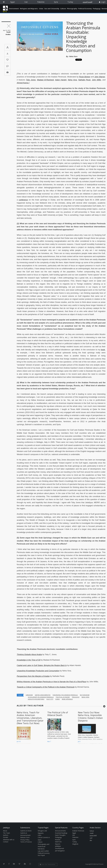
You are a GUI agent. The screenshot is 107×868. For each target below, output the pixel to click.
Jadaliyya (5, 8)
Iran (26, 2)
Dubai (58, 699)
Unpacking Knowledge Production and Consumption (38, 671)
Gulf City (50, 699)
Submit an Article (26, 831)
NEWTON (58, 842)
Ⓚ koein (101, 864)
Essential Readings (61, 833)
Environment (14, 9)
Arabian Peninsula (78, 831)
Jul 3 (79, 741)
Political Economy (85, 9)
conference (23, 200)
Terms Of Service (26, 842)
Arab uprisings (67, 699)
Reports (58, 844)
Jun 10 (19, 741)
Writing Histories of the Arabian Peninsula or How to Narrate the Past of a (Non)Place (52, 682)
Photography (72, 9)
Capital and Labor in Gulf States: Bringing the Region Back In (42, 665)
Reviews (58, 840)
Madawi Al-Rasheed (45, 80)
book (103, 350)
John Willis (97, 80)
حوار (91, 840)
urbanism (29, 695)
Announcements (60, 831)
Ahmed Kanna (23, 83)
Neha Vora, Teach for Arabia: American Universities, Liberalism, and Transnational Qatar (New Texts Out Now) (30, 718)
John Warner (100, 77)
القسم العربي (87, 2)
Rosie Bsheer (85, 77)
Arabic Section (95, 828)
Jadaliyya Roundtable (36, 699)
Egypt (13, 2)
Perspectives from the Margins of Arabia (33, 676)
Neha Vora (73, 56)
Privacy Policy (25, 840)
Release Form (25, 837)
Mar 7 (49, 741)
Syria (56, 2)
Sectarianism (85, 695)
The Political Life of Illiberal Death (58, 714)
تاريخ (91, 838)
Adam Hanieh (61, 80)
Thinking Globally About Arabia (29, 655)
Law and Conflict (43, 851)
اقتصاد (92, 833)
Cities (41, 9)
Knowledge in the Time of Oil (29, 660)
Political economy (63, 697)
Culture (63, 9)
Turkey (70, 2)
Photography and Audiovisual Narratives (43, 847)
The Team (6, 833)
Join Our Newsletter (48, 864)
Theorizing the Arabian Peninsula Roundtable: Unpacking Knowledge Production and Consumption (83, 37)
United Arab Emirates (43, 695)
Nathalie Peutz (84, 80)
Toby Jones (31, 80)
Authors (6, 835)
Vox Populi (41, 855)
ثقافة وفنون (93, 836)
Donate (6, 837)
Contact (6, 842)
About (5, 831)
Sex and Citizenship (52, 9)
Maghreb (75, 844)
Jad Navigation (60, 851)
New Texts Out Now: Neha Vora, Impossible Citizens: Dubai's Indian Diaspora (90, 716)
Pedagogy (97, 9)
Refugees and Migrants (29, 9)
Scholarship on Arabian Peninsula (41, 697)
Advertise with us (9, 840)
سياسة (92, 831)
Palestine (41, 2)
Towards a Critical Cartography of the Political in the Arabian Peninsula (46, 687)
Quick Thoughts (60, 835)
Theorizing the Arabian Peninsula (65, 695)
